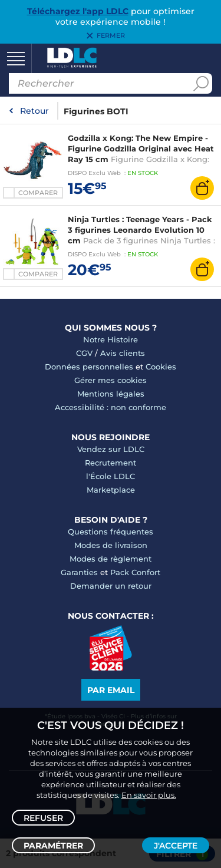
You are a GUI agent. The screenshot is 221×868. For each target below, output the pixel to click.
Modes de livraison (111, 545)
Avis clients (123, 353)
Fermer (111, 36)
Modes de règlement (111, 559)
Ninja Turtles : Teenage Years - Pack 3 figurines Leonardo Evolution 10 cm (140, 230)
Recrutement (111, 463)
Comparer (38, 193)
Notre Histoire (111, 339)
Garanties (79, 572)
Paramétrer (53, 846)
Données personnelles (89, 367)
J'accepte (176, 846)
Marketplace (111, 490)
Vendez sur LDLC (111, 449)
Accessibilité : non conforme (111, 407)
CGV (84, 353)
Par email (111, 690)
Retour (34, 111)
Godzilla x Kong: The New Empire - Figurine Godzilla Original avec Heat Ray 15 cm (141, 148)
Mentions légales (111, 394)
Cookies (161, 367)
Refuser (43, 818)
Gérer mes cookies (111, 380)
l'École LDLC (111, 476)
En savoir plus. (149, 795)
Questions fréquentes (111, 532)
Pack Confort (135, 572)
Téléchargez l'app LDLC (78, 11)
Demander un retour (111, 586)
